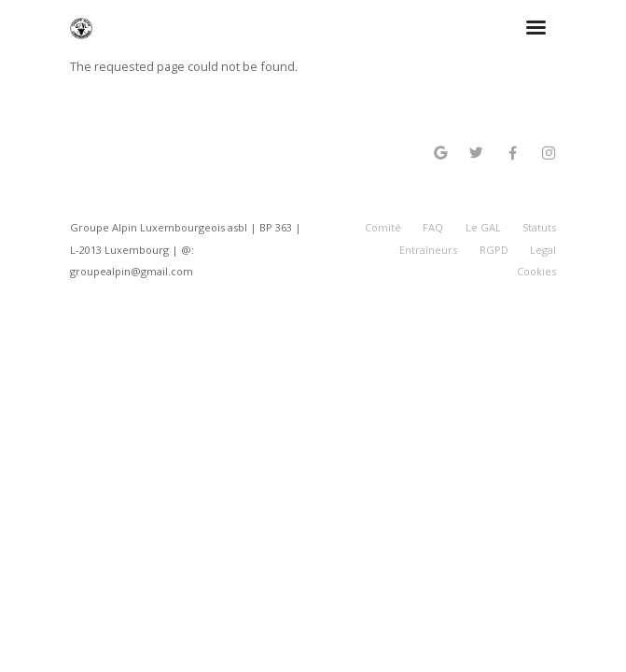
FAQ (433, 227)
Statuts (539, 227)
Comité (383, 227)
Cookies (536, 271)
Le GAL (483, 227)
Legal (543, 250)
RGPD (494, 250)
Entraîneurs (428, 250)
